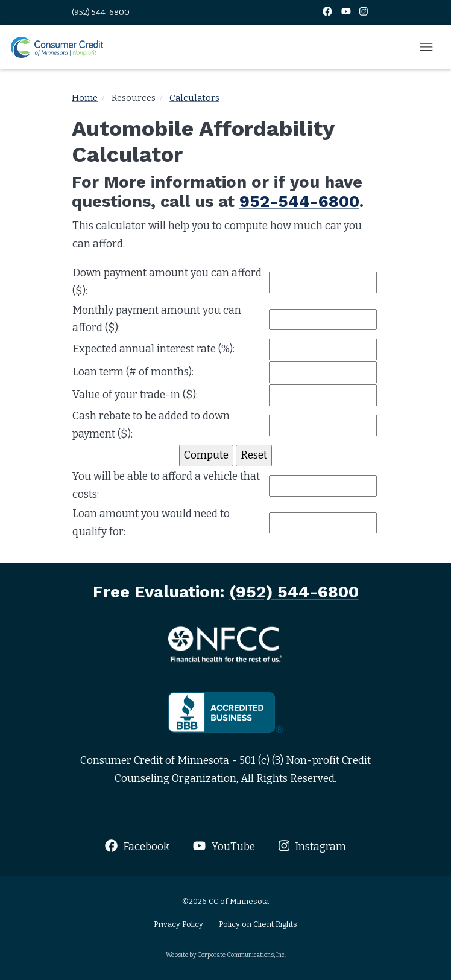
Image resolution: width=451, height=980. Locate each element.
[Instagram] (364, 12)
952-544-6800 (299, 202)
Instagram (313, 846)
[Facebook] (328, 12)
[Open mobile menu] (426, 48)
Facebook (137, 846)
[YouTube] (347, 12)
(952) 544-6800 (101, 12)
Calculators (194, 98)
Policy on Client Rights (258, 924)
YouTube (224, 846)
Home (85, 98)
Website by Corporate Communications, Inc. (226, 955)
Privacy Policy (178, 924)
